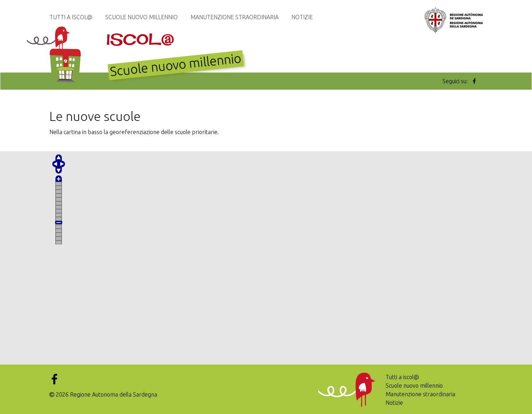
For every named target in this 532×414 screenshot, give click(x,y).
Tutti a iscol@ (71, 17)
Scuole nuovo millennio (141, 17)
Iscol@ (140, 39)
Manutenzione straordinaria (235, 17)
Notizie (302, 17)
